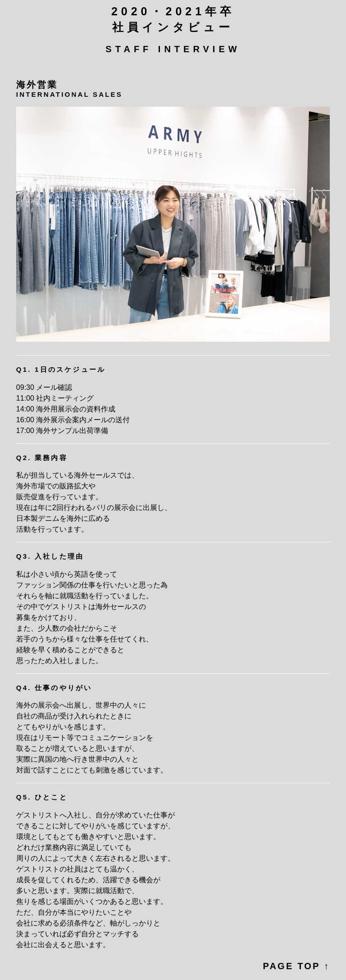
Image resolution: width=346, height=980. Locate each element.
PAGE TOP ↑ (296, 966)
